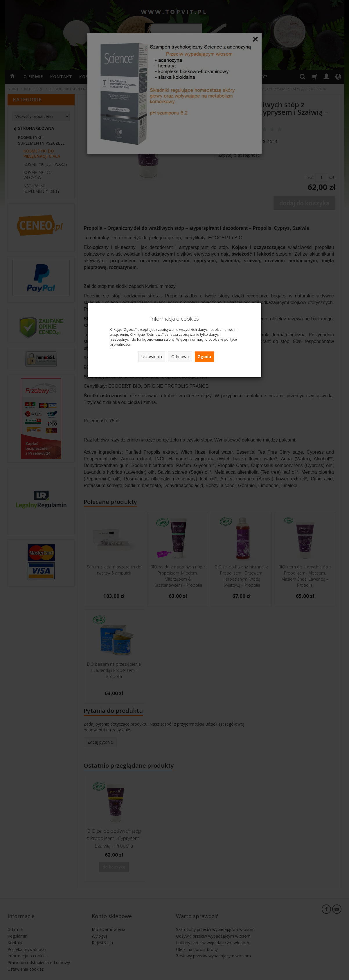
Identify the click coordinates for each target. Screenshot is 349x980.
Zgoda (204, 357)
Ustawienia (152, 357)
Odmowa (180, 357)
